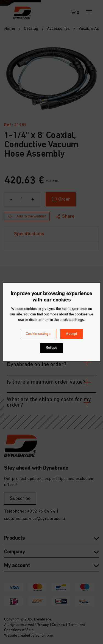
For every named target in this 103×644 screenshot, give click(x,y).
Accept (72, 334)
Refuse (51, 348)
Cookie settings (38, 334)
